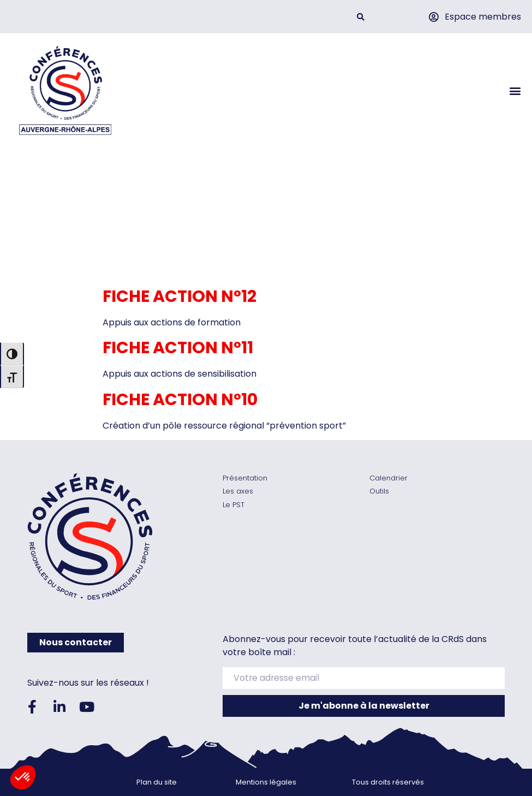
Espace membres (483, 17)
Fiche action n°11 (178, 348)
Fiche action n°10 (180, 400)
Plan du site (157, 782)
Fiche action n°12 (180, 296)
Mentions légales (266, 782)
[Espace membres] (433, 17)
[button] (361, 17)
